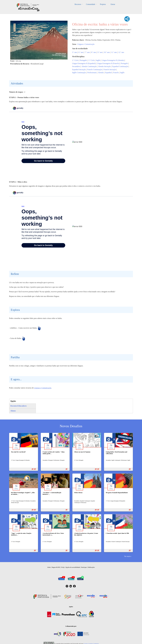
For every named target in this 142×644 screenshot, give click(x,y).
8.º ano (94, 52)
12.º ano (121, 52)
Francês (116, 73)
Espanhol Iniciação (79, 70)
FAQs (63, 567)
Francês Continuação (95, 70)
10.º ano (107, 52)
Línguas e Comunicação (86, 44)
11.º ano (114, 52)
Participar (84, 567)
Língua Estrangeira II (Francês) (108, 63)
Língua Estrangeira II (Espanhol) (84, 63)
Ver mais (127, 556)
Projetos (103, 4)
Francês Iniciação (110, 70)
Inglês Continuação (79, 73)
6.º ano (81, 52)
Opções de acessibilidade (73, 567)
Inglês (98, 60)
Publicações (91, 567)
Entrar (113, 4)
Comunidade (91, 4)
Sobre (49, 567)
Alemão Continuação (89, 66)
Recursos (78, 4)
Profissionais (92, 73)
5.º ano (75, 52)
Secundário (76, 66)
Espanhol (108, 73)
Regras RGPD (56, 567)
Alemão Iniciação (104, 66)
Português (83, 60)
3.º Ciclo (91, 60)
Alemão (101, 73)
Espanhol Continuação (120, 66)
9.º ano (100, 52)
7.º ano (87, 52)
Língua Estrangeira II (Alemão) (113, 60)
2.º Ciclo (75, 60)
